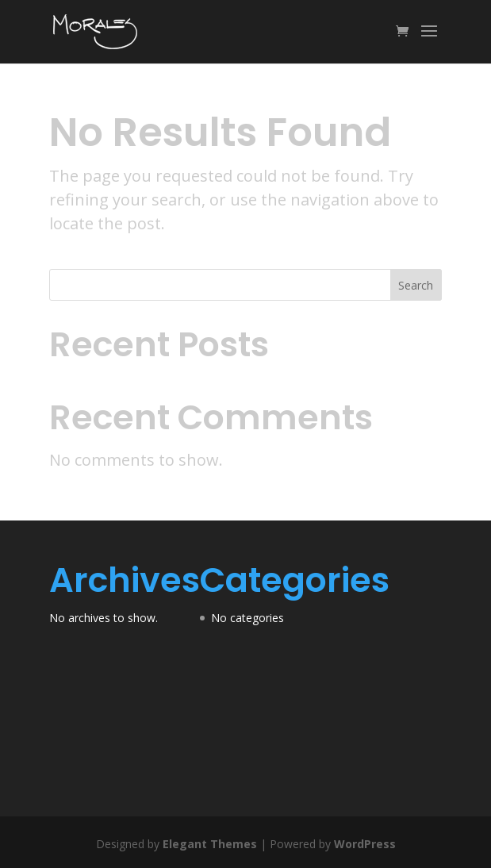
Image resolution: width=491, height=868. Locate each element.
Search (416, 285)
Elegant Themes (210, 844)
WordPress (365, 844)
